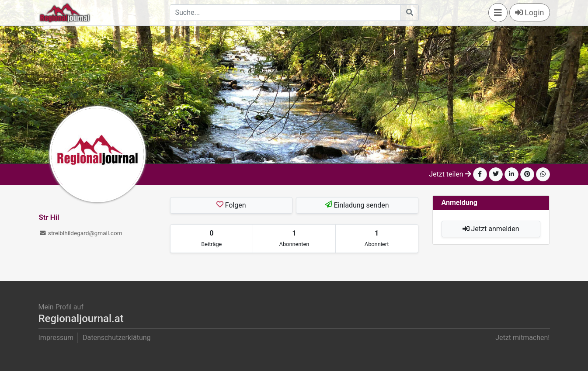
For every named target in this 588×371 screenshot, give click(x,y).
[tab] (212, 239)
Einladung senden (357, 205)
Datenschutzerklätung (117, 338)
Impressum (56, 338)
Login (530, 12)
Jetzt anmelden (491, 229)
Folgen (231, 205)
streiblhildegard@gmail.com (81, 233)
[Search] (285, 13)
